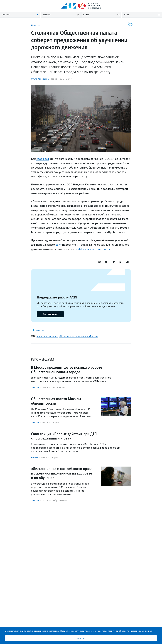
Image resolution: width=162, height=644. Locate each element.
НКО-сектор (59, 387)
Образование (60, 500)
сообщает (43, 159)
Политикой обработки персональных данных (130, 631)
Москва (40, 330)
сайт (59, 245)
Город (54, 79)
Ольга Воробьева (40, 79)
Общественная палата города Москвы (79, 336)
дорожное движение (47, 336)
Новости (36, 25)
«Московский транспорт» (94, 249)
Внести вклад (50, 314)
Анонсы (35, 457)
